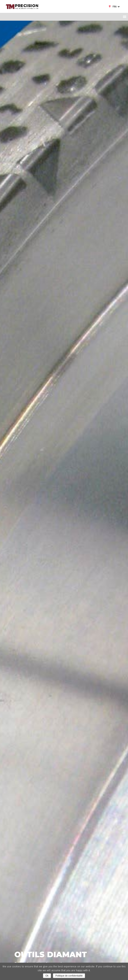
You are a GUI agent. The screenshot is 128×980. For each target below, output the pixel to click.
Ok (47, 976)
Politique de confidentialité (69, 976)
